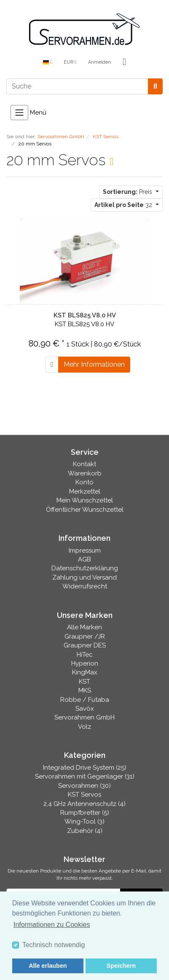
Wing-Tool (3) (84, 822)
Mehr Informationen (94, 364)
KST (84, 682)
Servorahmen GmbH (84, 717)
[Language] (47, 63)
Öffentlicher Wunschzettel (85, 510)
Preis (128, 192)
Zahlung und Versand (84, 577)
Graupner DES (85, 645)
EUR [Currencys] (70, 62)
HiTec (85, 655)
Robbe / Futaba (85, 700)
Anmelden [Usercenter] (99, 62)
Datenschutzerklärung (85, 568)
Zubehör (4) (85, 831)
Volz (84, 727)
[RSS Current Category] (111, 161)
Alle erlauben (48, 966)
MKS (85, 690)
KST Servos (84, 795)
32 (124, 205)
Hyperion (85, 663)
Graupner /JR (85, 636)
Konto (84, 482)
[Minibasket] (124, 62)
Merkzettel (85, 491)
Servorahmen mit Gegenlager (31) (85, 776)
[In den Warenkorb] (52, 365)
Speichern (121, 966)
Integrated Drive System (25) (85, 768)
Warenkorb (85, 473)
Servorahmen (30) (84, 786)
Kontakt (84, 464)
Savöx (85, 709)
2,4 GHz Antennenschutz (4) (84, 804)
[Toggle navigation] (19, 113)
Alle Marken (84, 627)
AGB (84, 559)
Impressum (85, 550)
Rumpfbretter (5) (85, 813)
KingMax (85, 672)
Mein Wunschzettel (85, 500)
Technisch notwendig (54, 945)
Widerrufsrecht (85, 586)
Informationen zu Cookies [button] (52, 925)
